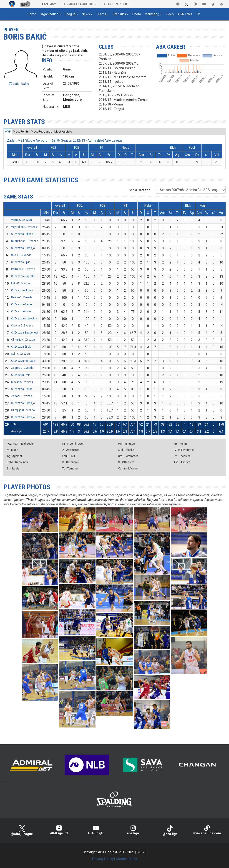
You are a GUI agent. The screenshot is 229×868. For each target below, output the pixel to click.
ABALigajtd (96, 830)
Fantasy (49, 4)
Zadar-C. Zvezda (22, 396)
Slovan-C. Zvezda (22, 382)
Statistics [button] (119, 14)
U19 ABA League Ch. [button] (78, 4)
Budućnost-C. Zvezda (25, 241)
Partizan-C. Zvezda (23, 269)
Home (32, 14)
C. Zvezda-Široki (21, 347)
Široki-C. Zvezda (21, 255)
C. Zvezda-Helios (22, 389)
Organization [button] (49, 14)
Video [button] (170, 14)
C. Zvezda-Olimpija (23, 248)
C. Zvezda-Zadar (22, 304)
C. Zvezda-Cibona (22, 234)
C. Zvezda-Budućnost (25, 333)
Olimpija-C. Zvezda (23, 340)
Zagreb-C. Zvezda (22, 368)
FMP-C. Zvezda (20, 283)
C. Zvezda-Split (20, 262)
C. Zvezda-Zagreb (22, 276)
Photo (137, 14)
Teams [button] (101, 14)
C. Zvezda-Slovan (22, 290)
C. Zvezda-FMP (20, 375)
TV (198, 14)
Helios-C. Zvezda (22, 297)
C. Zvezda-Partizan (23, 361)
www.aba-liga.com (207, 830)
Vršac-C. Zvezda (21, 220)
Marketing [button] (152, 14)
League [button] (70, 14)
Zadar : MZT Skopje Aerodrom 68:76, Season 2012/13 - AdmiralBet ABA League (65, 140)
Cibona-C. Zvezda (22, 326)
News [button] (86, 14)
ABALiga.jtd (59, 830)
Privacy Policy (103, 859)
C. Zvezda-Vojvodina (24, 319)
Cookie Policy (126, 859)
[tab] (8, 131)
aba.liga (133, 830)
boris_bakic (19, 84)
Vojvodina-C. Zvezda (24, 227)
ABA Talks (185, 14)
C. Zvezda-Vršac (21, 311)
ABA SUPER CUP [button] (116, 4)
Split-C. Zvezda (20, 354)
